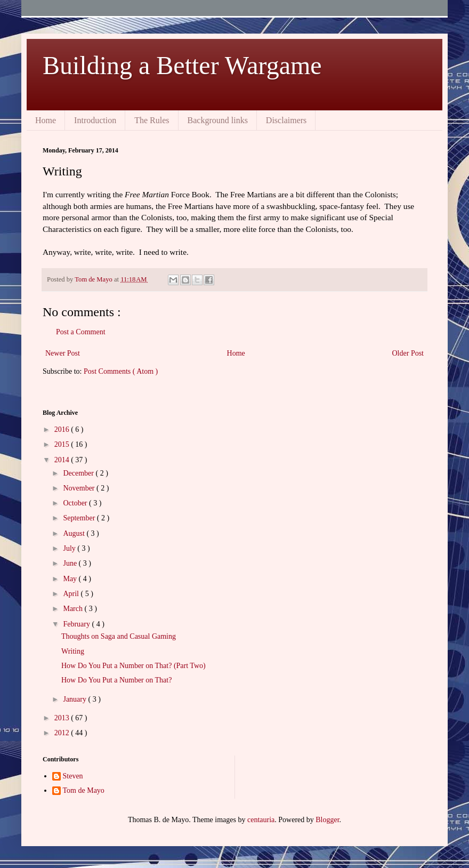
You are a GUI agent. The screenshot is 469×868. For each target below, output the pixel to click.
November (80, 488)
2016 (63, 429)
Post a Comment (81, 332)
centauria (261, 820)
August (75, 533)
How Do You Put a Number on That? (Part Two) (134, 666)
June (71, 563)
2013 (63, 718)
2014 (63, 460)
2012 (63, 733)
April (72, 594)
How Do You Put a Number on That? (116, 680)
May (71, 579)
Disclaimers (286, 120)
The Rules (152, 120)
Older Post (408, 353)
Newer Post (63, 353)
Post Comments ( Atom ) (121, 371)
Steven (73, 776)
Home (46, 120)
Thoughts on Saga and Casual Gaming (119, 636)
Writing (73, 651)
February (77, 624)
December (79, 473)
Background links (218, 120)
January (75, 699)
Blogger (327, 820)
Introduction (95, 120)
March (74, 609)
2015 (63, 444)
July (70, 548)
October (76, 503)
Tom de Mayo (84, 790)
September (80, 518)
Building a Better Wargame (182, 65)
